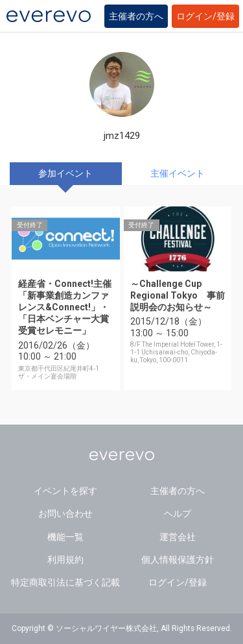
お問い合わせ (65, 514)
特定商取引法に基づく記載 (65, 582)
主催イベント (178, 173)
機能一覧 (65, 537)
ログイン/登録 (205, 16)
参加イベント (65, 173)
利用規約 (65, 560)
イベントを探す (65, 491)
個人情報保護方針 (178, 560)
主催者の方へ (136, 16)
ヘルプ (178, 514)
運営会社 (178, 537)
